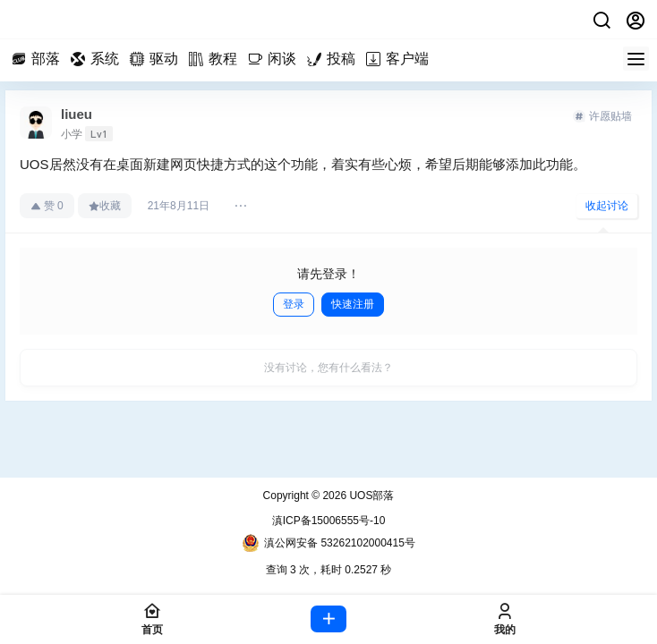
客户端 (400, 59)
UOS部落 (370, 496)
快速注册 (353, 304)
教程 (216, 59)
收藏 (105, 206)
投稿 (334, 59)
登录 (294, 304)
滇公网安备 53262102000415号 (328, 543)
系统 (98, 59)
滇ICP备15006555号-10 (329, 521)
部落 (38, 59)
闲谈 (275, 59)
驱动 (157, 59)
